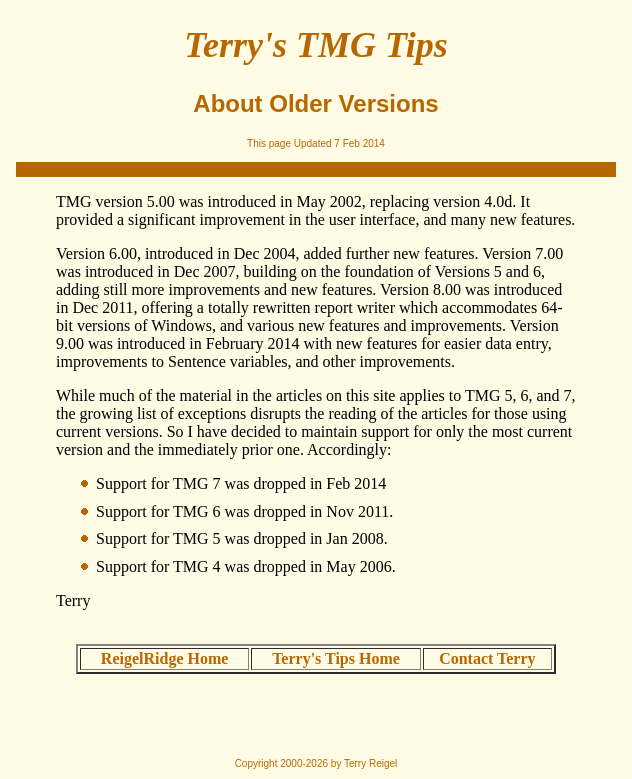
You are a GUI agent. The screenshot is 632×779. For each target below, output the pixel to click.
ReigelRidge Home (165, 658)
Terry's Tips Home (336, 658)
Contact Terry (487, 658)
